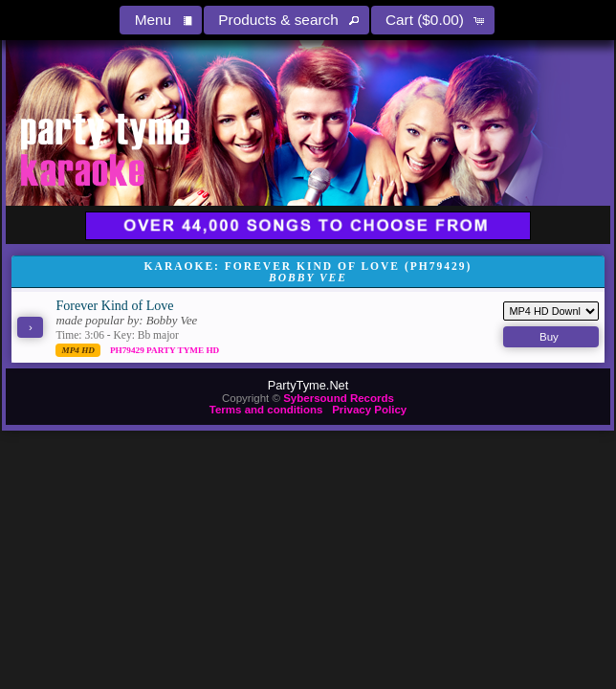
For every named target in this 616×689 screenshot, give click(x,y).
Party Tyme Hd (183, 350)
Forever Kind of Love (114, 305)
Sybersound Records (339, 398)
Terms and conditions (266, 410)
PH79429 (128, 350)
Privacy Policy (369, 410)
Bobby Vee (172, 321)
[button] (161, 20)
